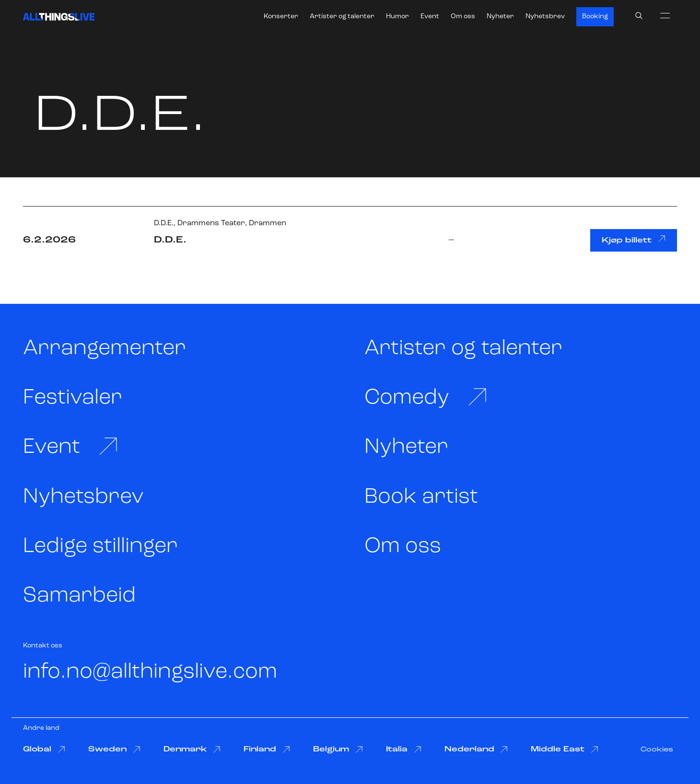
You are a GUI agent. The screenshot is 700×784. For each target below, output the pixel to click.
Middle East (565, 750)
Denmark (192, 750)
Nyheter (500, 17)
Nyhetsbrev (545, 17)
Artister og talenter (342, 17)
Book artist (421, 497)
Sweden (114, 750)
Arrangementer (105, 349)
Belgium (338, 750)
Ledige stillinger (100, 547)
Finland (267, 750)
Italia (404, 750)
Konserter (281, 17)
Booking (595, 17)
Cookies (657, 750)
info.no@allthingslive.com (150, 672)
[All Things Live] (59, 17)
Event (430, 17)
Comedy (426, 398)
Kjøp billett (634, 240)
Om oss (463, 17)
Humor (397, 17)
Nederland (476, 750)
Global (44, 750)
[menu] (665, 15)
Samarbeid (79, 596)
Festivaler (73, 398)
